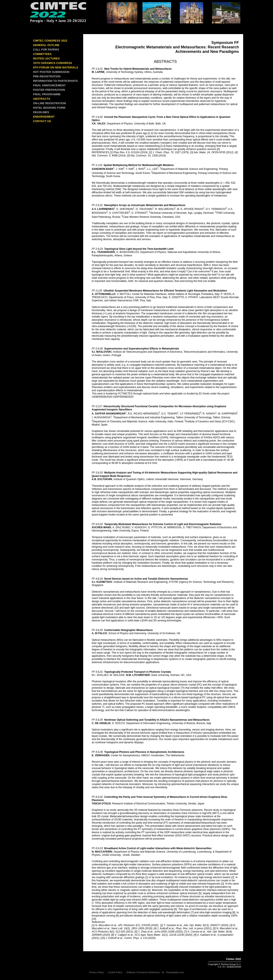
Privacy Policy (96, 972)
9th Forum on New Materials (56, 67)
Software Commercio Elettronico (143, 972)
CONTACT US (42, 121)
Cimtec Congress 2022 (50, 41)
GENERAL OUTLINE (46, 45)
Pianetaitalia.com (175, 972)
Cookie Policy (115, 972)
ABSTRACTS (42, 99)
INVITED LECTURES (46, 58)
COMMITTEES (42, 54)
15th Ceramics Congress (53, 63)
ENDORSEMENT (44, 117)
